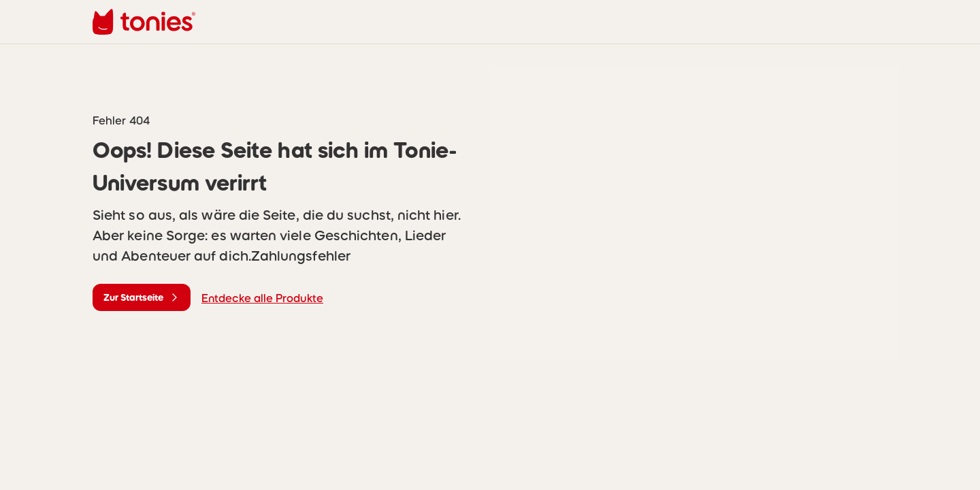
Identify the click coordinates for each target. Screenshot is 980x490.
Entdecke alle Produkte (262, 298)
